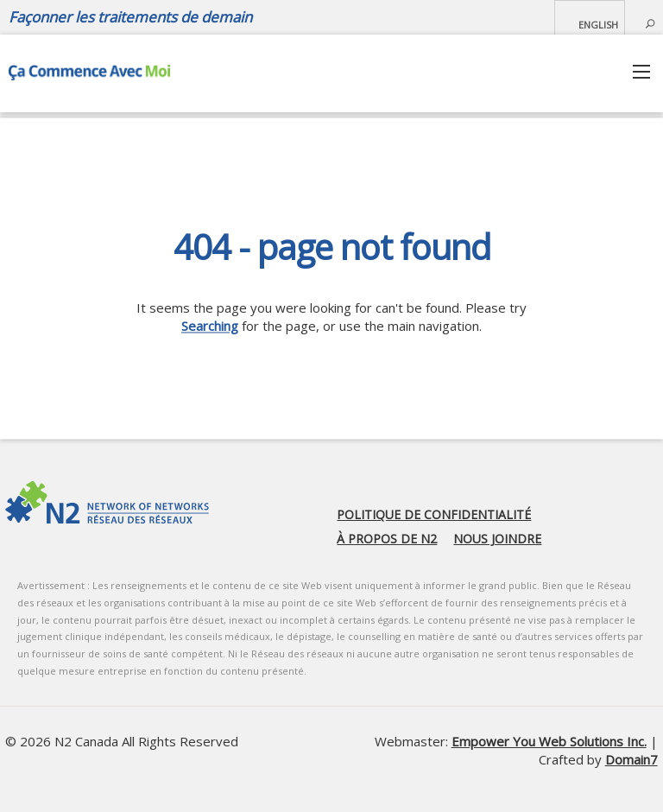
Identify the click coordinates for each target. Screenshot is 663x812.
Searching (210, 326)
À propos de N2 (387, 539)
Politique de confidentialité (434, 514)
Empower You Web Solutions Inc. (549, 741)
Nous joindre (497, 539)
